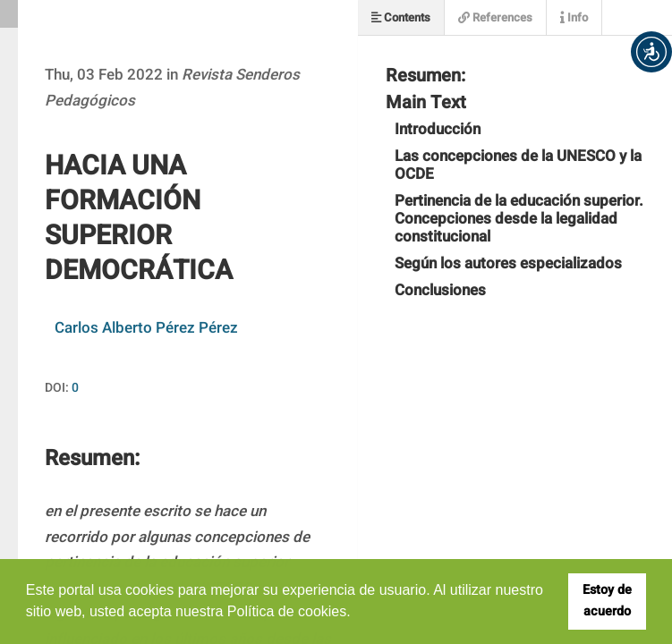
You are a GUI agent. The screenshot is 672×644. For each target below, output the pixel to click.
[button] (651, 52)
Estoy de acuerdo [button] (607, 601)
